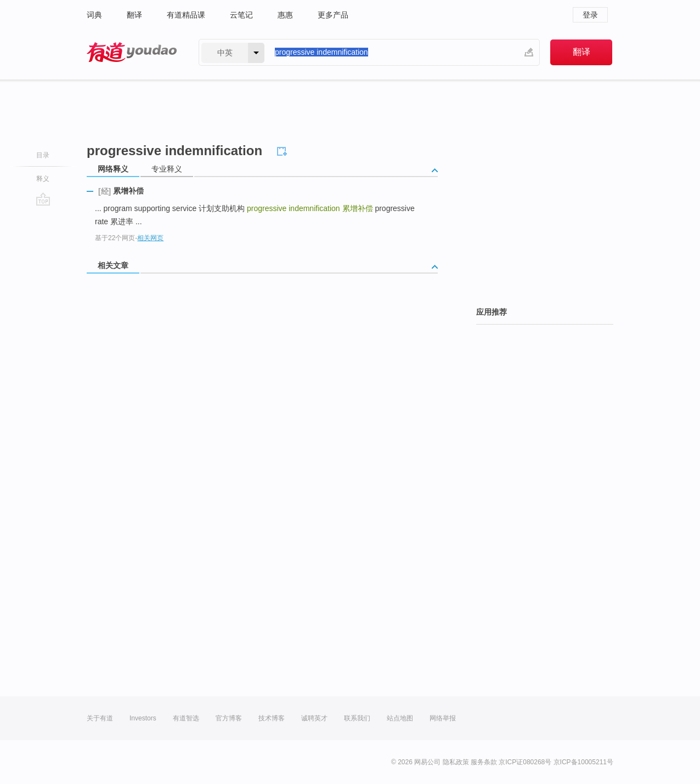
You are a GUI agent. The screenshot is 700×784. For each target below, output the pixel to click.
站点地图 (400, 718)
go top (43, 199)
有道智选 (186, 718)
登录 (590, 15)
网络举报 (443, 718)
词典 (94, 15)
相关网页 (150, 238)
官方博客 (229, 718)
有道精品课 (186, 15)
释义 (43, 179)
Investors (143, 718)
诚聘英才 (314, 718)
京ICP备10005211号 (583, 762)
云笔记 (241, 15)
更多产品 (333, 15)
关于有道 (100, 718)
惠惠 (285, 15)
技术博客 (272, 718)
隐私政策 (456, 762)
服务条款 (484, 762)
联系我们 (357, 718)
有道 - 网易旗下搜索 (132, 52)
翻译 (134, 15)
